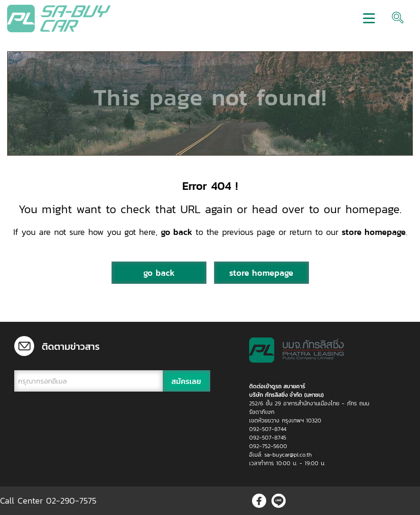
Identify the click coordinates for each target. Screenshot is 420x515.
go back (177, 232)
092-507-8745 (268, 438)
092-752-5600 (268, 446)
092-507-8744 (268, 429)
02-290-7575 (71, 501)
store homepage (374, 232)
